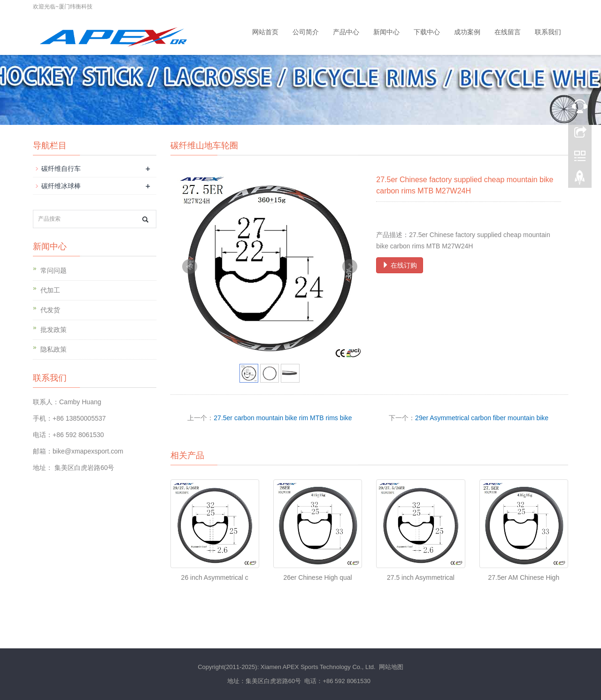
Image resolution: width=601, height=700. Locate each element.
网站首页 (265, 32)
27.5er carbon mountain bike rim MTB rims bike (283, 418)
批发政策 (54, 330)
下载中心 (427, 32)
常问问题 (54, 270)
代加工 (50, 290)
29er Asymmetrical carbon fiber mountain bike (482, 418)
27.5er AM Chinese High (524, 577)
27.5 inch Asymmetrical (421, 577)
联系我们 (548, 32)
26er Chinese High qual (317, 577)
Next (350, 267)
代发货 (50, 310)
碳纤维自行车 (61, 169)
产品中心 (346, 32)
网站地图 (391, 667)
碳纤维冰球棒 (61, 186)
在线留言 (508, 32)
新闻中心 (386, 32)
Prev (190, 267)
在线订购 (400, 265)
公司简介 (306, 32)
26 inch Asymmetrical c (215, 577)
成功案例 (467, 32)
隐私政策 (54, 349)
